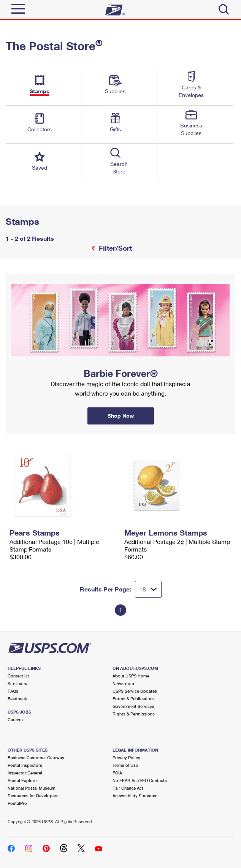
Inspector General (25, 773)
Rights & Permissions (134, 714)
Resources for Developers (33, 796)
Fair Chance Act (128, 788)
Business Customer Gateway (36, 758)
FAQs (13, 691)
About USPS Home (131, 676)
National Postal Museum (32, 788)
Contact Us (19, 676)
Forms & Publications (134, 699)
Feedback (17, 699)
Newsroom (123, 683)
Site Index (17, 683)
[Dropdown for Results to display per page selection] (148, 589)
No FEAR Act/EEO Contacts (140, 780)
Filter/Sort (114, 248)
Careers (15, 719)
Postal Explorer (23, 780)
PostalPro (17, 803)
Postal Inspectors (25, 765)
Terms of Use (125, 765)
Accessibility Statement (136, 796)
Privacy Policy (126, 758)
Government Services (133, 706)
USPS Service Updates (135, 691)
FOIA (117, 773)
